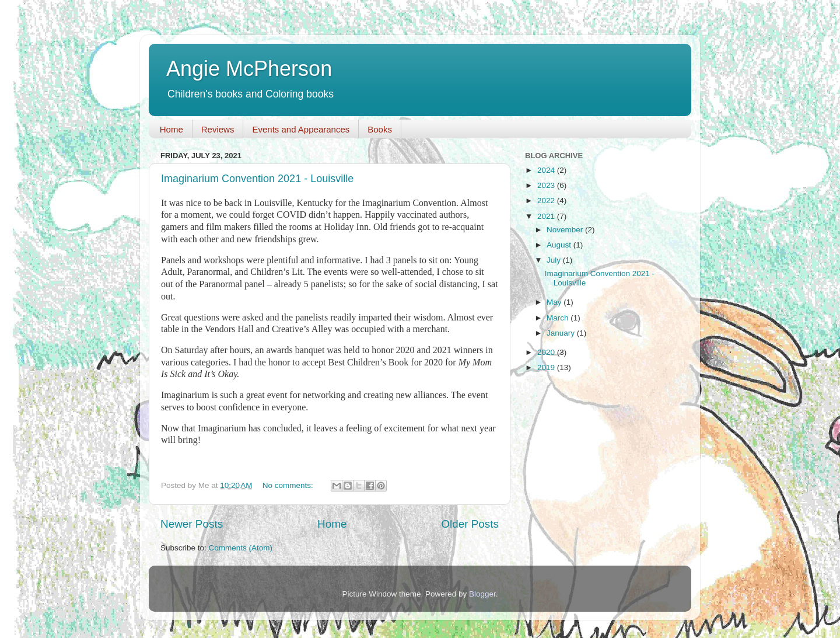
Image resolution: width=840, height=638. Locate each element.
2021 (547, 216)
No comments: (289, 485)
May (555, 302)
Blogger (482, 594)
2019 (547, 367)
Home (171, 129)
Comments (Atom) (241, 548)
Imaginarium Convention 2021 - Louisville (257, 179)
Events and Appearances (301, 129)
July (555, 260)
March (559, 318)
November (566, 230)
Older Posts (470, 524)
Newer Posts (192, 524)
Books (380, 129)
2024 (547, 170)
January (562, 333)
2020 (547, 352)
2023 (547, 185)
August (560, 245)
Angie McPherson (249, 69)
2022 (547, 201)
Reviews (218, 129)
